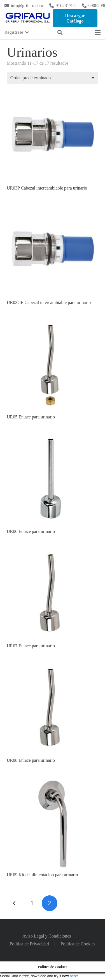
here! (74, 976)
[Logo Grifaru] (28, 18)
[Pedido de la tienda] (53, 78)
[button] (17, 32)
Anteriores (15, 903)
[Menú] (98, 32)
